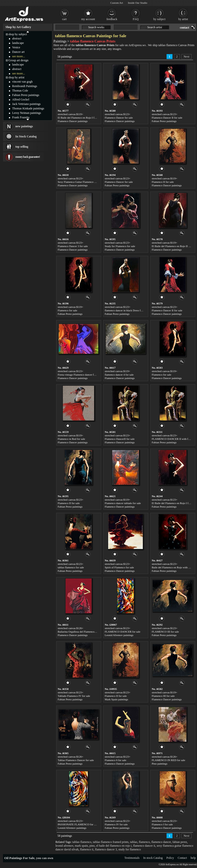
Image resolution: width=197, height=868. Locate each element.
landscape (18, 43)
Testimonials (132, 858)
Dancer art (18, 52)
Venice (16, 47)
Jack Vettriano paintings (26, 104)
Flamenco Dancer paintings (73, 121)
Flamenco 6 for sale (115, 760)
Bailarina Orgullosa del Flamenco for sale (80, 632)
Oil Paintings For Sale (19, 858)
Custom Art (117, 3)
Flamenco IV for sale (116, 824)
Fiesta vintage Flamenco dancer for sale (79, 375)
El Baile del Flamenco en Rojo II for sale (174, 246)
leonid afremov (64, 846)
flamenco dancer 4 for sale (119, 375)
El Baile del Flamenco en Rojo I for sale (80, 118)
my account (88, 19)
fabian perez (180, 842)
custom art (86, 49)
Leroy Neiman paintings (27, 113)
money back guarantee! (28, 157)
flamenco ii (87, 849)
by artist (183, 19)
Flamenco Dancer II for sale (167, 118)
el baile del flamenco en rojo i (114, 846)
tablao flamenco (82, 842)
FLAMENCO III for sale (165, 632)
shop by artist (16, 77)
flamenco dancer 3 (106, 849)
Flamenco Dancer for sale (119, 118)
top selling (22, 147)
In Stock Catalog (26, 136)
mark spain (81, 846)
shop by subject (18, 34)
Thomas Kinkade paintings (28, 108)
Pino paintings (160, 764)
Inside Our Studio (138, 3)
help (193, 858)
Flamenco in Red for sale (71, 439)
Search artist (155, 27)
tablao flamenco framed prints (111, 842)
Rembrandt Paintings (25, 86)
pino (92, 846)
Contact (182, 858)
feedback (112, 19)
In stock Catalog (153, 858)
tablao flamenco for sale (71, 567)
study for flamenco (130, 849)
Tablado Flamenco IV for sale (74, 696)
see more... (19, 56)
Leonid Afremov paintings (119, 635)
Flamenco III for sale (163, 696)
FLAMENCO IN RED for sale (168, 760)
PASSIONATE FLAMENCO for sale (78, 824)
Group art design (18, 60)
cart (64, 19)
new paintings (24, 126)
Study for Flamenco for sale (120, 246)
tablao (134, 842)
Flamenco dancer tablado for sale (123, 503)
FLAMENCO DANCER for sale (123, 632)
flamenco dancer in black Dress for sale (126, 310)
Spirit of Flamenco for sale (119, 567)
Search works (96, 27)
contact (185, 28)
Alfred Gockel (21, 99)
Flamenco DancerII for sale (120, 439)
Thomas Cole (20, 91)
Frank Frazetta (21, 117)
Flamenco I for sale (162, 824)
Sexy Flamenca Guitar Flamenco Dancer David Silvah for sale (92, 182)
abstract (17, 38)
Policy (170, 858)
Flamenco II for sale (163, 182)
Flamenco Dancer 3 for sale (73, 246)
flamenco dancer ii (144, 846)
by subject (160, 19)
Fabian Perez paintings (164, 121)
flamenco (144, 842)
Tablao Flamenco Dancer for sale (76, 760)
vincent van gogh (22, 82)
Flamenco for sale (67, 310)
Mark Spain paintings (116, 699)
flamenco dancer (161, 842)
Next (186, 57)
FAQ (135, 19)
